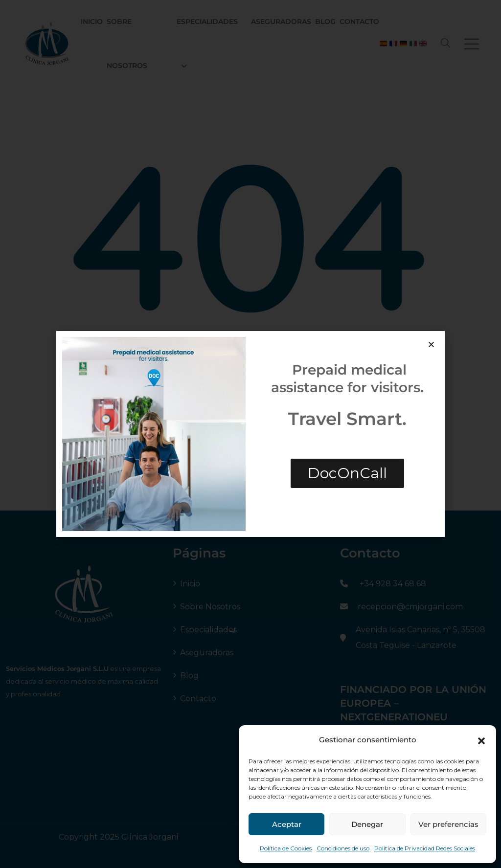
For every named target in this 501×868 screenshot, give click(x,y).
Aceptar (287, 824)
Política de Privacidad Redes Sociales (425, 848)
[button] (481, 740)
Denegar (367, 824)
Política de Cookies (286, 848)
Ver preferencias (448, 824)
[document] (250, 434)
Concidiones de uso (343, 848)
